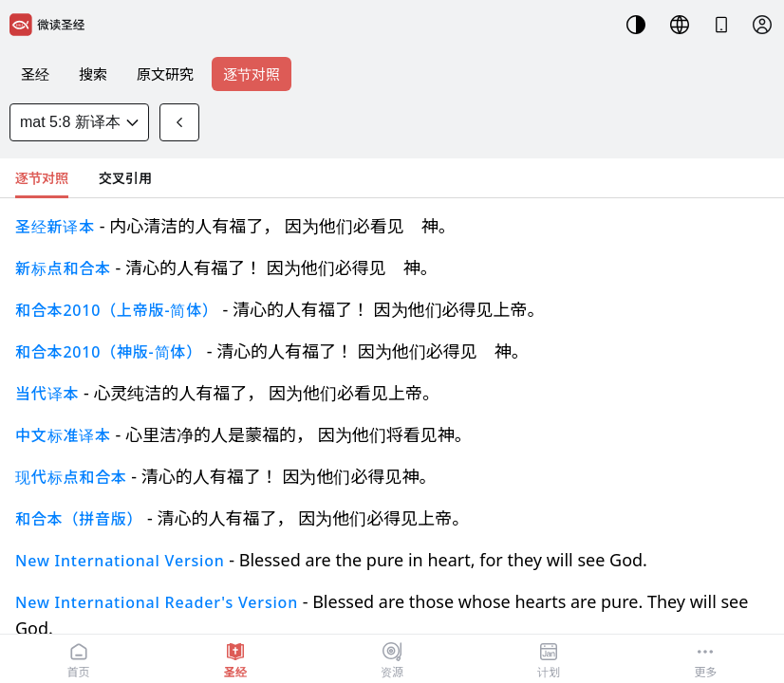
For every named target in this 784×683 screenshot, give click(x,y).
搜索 (93, 74)
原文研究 (165, 74)
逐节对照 (252, 74)
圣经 (35, 74)
